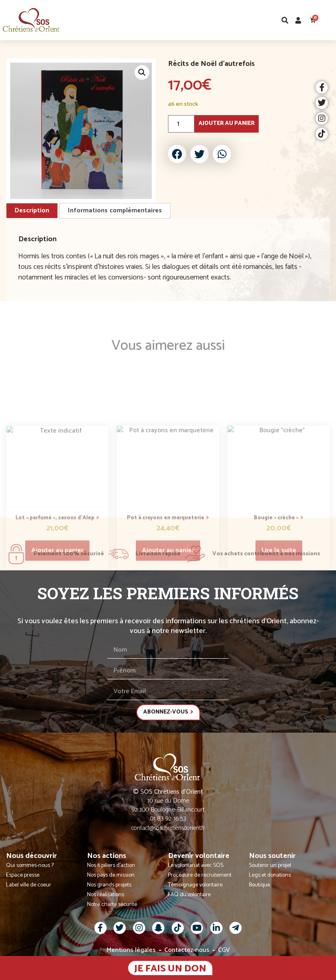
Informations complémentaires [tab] (115, 211)
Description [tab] (32, 211)
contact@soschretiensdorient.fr (168, 828)
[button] (329, 20)
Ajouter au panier (227, 123)
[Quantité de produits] (181, 124)
